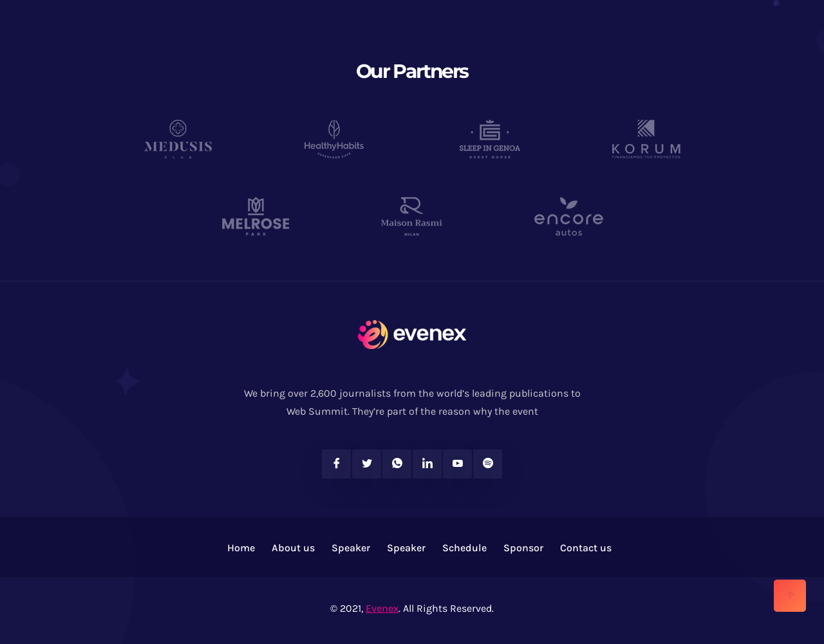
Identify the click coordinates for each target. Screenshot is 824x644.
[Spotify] (488, 464)
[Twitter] (367, 464)
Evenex (382, 608)
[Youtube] (457, 464)
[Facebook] (336, 464)
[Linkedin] (427, 464)
